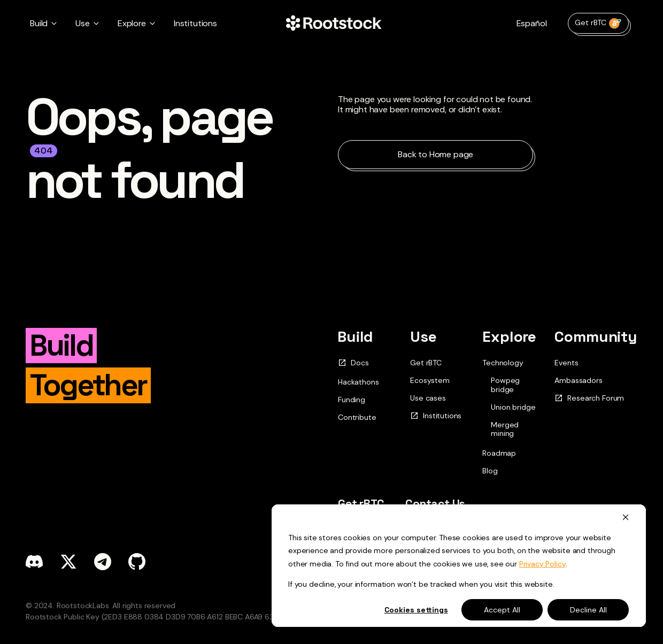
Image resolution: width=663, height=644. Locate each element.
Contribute (357, 417)
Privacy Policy (542, 564)
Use (423, 336)
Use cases (428, 398)
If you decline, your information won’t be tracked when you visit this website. (421, 584)
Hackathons (358, 382)
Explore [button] (132, 23)
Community (596, 336)
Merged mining (505, 430)
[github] (137, 562)
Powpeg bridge (505, 385)
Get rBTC (598, 23)
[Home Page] (334, 24)
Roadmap (499, 453)
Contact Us (435, 504)
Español (532, 23)
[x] (68, 562)
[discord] (34, 562)
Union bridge (513, 407)
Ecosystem (430, 380)
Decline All (588, 610)
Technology (503, 363)
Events (566, 363)
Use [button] (83, 23)
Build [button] (39, 23)
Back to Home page (435, 154)
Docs (353, 363)
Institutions (195, 23)
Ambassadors (578, 380)
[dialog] (459, 566)
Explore (509, 336)
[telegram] (103, 562)
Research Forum (589, 398)
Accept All (502, 610)
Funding (352, 400)
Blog (490, 471)
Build (355, 336)
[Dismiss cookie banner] (626, 517)
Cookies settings (416, 610)
